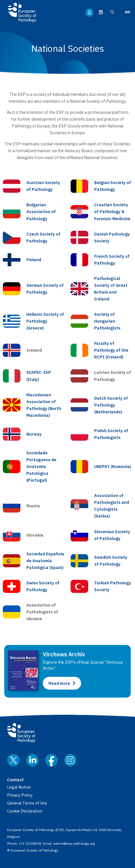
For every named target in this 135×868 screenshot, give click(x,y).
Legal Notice (19, 787)
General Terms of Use (27, 803)
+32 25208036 (30, 843)
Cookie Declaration (25, 811)
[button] (126, 12)
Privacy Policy (20, 795)
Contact (15, 780)
